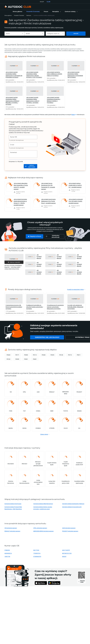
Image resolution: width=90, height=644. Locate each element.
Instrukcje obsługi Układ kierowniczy (43, 504)
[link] (17, 12)
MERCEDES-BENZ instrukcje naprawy (44, 531)
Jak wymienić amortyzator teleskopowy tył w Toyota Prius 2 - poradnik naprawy (48, 201)
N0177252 (36, 550)
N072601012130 (67, 553)
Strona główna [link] (8, 15)
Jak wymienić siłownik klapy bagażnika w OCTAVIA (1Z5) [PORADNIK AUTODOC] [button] (60, 264)
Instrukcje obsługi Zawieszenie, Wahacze (73, 504)
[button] (56, 12)
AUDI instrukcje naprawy (69, 528)
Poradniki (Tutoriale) (19, 15)
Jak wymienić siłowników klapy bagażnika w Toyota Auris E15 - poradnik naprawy (21, 186)
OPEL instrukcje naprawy (40, 528)
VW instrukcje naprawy (11, 528)
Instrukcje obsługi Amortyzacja (13, 504)
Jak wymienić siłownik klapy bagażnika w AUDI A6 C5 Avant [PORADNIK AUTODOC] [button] (40, 256)
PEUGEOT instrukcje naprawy (70, 531)
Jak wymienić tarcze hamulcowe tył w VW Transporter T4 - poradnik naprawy (48, 186)
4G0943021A (8, 553)
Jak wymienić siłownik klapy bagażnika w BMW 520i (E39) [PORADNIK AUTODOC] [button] (40, 272)
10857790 (7, 556)
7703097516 (37, 553)
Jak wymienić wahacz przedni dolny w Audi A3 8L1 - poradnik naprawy (75, 185)
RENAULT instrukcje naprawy (12, 531)
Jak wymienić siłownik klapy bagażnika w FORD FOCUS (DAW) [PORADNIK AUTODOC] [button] (80, 256)
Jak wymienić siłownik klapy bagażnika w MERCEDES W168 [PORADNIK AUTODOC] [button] (60, 256)
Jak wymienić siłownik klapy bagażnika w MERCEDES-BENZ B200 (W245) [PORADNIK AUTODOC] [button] (80, 272)
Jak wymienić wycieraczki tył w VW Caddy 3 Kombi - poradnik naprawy (76, 201)
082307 (64, 556)
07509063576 (37, 556)
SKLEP (42, 2)
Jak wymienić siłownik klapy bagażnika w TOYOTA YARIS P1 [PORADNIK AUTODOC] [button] (40, 264)
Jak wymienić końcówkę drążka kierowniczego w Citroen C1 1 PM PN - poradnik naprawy (20, 202)
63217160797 (66, 550)
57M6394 (7, 550)
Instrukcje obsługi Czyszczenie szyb (72, 507)
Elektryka (29, 15)
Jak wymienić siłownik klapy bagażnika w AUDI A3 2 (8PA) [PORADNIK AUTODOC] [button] (80, 264)
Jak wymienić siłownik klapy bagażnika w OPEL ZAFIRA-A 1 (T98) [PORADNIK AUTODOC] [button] (60, 272)
